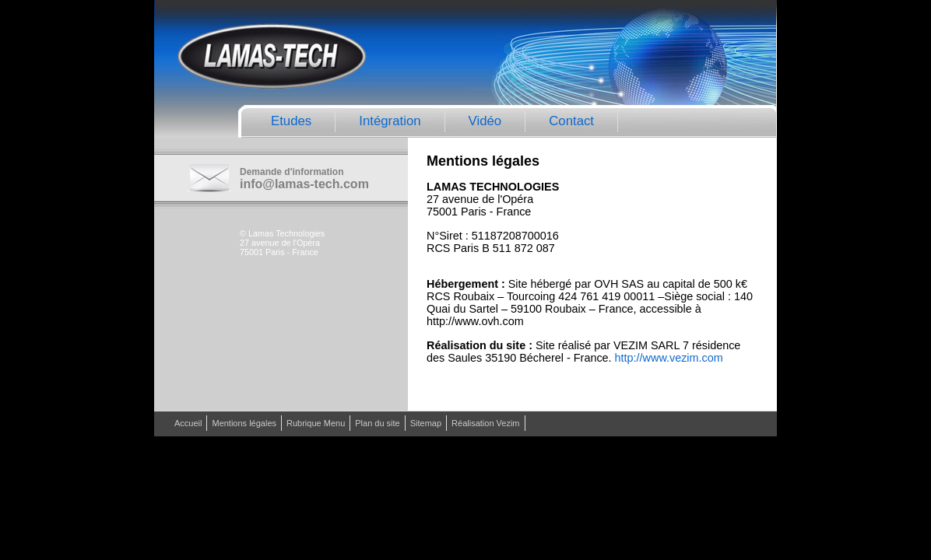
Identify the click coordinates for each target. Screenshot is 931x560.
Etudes (291, 121)
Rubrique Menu (316, 423)
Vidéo (485, 121)
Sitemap (426, 423)
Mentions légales (244, 423)
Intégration (390, 121)
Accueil (188, 423)
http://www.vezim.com (669, 358)
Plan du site (377, 423)
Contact (571, 121)
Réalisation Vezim (485, 423)
